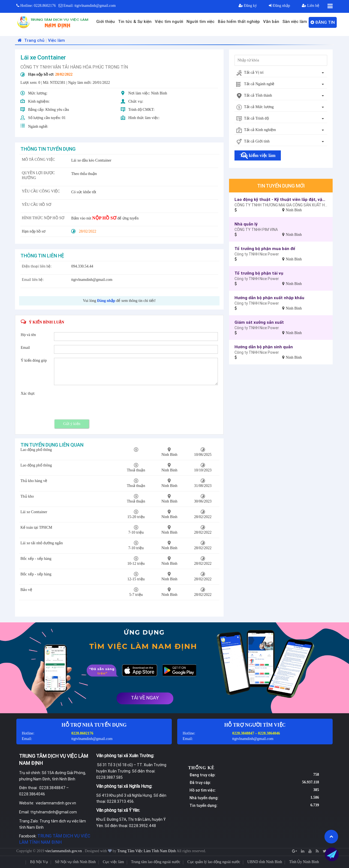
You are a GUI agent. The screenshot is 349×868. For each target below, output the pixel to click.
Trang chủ (30, 40)
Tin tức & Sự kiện (135, 21)
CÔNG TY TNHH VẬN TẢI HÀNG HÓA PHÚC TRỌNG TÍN (74, 67)
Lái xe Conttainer (34, 512)
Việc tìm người (169, 21)
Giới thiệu (106, 21)
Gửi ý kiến (72, 424)
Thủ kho (27, 496)
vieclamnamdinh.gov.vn (64, 851)
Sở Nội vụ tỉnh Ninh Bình (75, 862)
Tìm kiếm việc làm (258, 155)
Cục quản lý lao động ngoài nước (214, 862)
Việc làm (56, 40)
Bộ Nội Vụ (39, 862)
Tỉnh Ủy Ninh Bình (304, 862)
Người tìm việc (201, 21)
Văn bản (271, 21)
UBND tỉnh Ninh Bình (265, 862)
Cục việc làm (113, 862)
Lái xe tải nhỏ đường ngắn (42, 543)
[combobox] (281, 73)
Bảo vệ (26, 590)
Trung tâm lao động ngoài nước (156, 862)
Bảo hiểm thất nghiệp (239, 21)
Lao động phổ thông (36, 450)
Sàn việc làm (295, 21)
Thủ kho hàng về (34, 481)
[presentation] (95, 402)
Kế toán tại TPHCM (36, 527)
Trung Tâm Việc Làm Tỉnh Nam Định (147, 851)
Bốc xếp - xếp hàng (36, 559)
